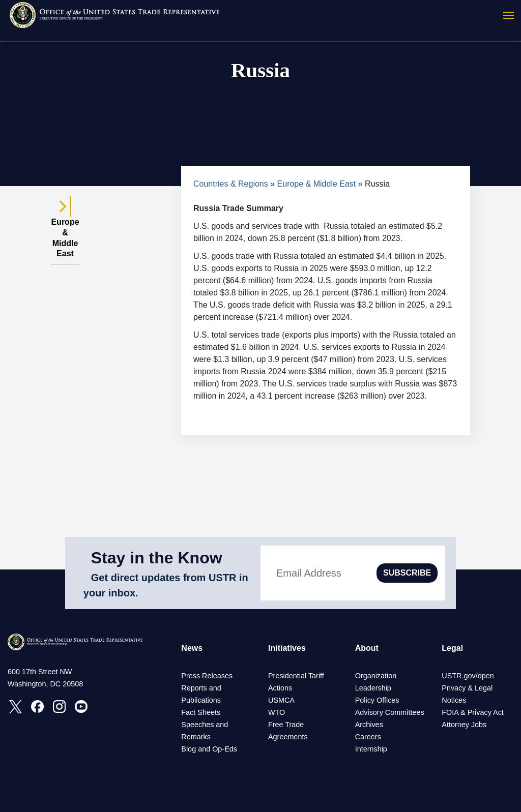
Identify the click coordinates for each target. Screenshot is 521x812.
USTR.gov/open (468, 676)
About (367, 648)
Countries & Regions (231, 184)
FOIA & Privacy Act (473, 712)
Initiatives (287, 648)
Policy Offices (377, 700)
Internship (371, 749)
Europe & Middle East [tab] (65, 232)
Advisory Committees (390, 712)
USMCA (281, 700)
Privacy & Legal (467, 688)
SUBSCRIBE (407, 573)
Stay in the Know (157, 558)
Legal (452, 648)
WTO (277, 712)
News (192, 648)
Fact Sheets (201, 712)
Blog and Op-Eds (209, 749)
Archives (369, 725)
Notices (454, 700)
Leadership (373, 688)
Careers (368, 737)
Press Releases (207, 676)
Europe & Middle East (317, 184)
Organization (376, 676)
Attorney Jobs (464, 725)
